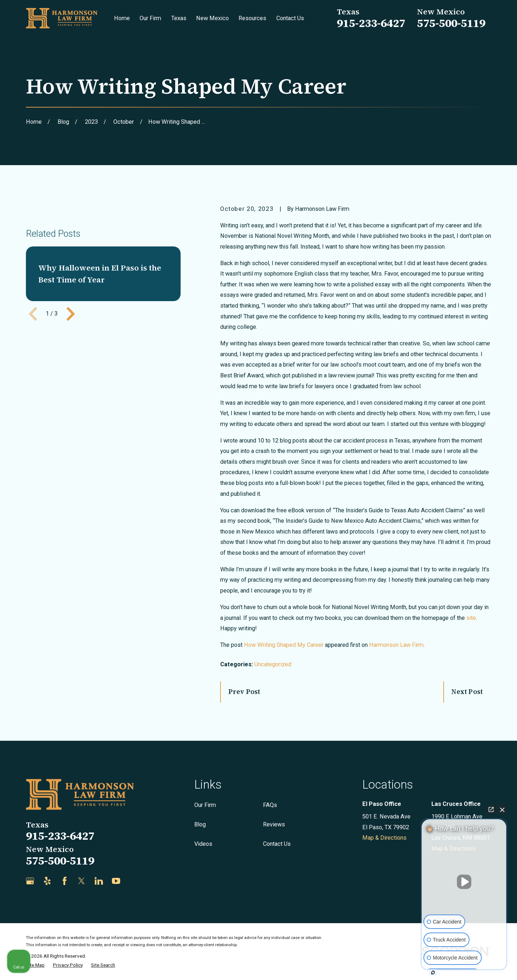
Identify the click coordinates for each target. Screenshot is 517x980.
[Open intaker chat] (433, 972)
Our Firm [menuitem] (150, 18)
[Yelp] (47, 881)
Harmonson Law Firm (396, 645)
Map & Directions (384, 838)
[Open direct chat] (491, 809)
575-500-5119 (451, 23)
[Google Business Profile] (30, 881)
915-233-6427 (371, 23)
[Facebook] (65, 881)
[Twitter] (81, 881)
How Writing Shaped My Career (284, 645)
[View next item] (71, 417)
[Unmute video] (464, 882)
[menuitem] (35, 965)
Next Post (467, 692)
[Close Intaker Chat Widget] (502, 809)
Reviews (274, 824)
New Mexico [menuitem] (212, 18)
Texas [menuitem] (179, 18)
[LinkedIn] (99, 881)
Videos (203, 844)
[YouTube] (116, 881)
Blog (200, 824)
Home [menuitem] (122, 18)
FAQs (270, 805)
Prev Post (244, 692)
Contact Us (277, 844)
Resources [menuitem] (252, 18)
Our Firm (205, 805)
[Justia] (133, 881)
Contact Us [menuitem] (290, 18)
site (471, 618)
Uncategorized (273, 664)
